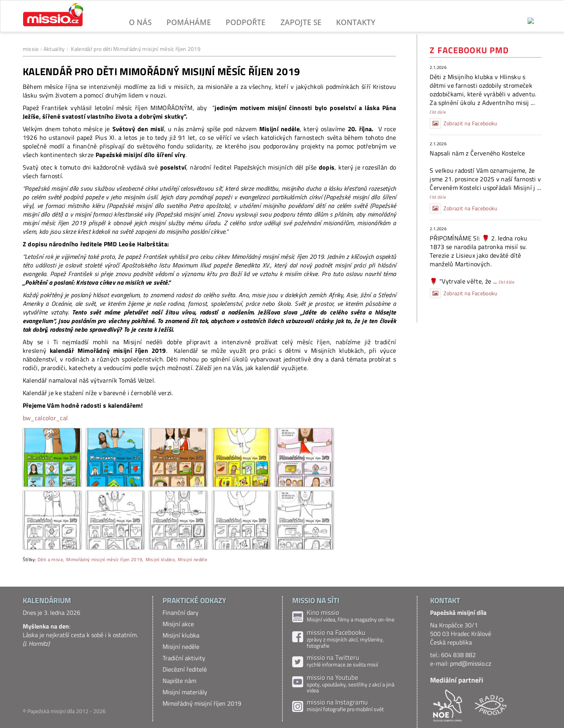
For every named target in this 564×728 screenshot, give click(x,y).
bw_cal (33, 418)
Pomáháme (189, 22)
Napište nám (179, 681)
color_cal (55, 418)
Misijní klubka (181, 635)
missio (31, 49)
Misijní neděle (192, 559)
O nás (140, 22)
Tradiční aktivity (184, 658)
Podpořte (246, 22)
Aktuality (54, 49)
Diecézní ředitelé (185, 669)
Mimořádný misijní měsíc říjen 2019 (104, 559)
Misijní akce (178, 624)
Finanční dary (181, 612)
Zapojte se (301, 22)
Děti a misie (50, 559)
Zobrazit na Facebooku (463, 123)
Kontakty (356, 22)
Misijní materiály (185, 692)
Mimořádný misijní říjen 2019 (202, 703)
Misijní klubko (160, 559)
